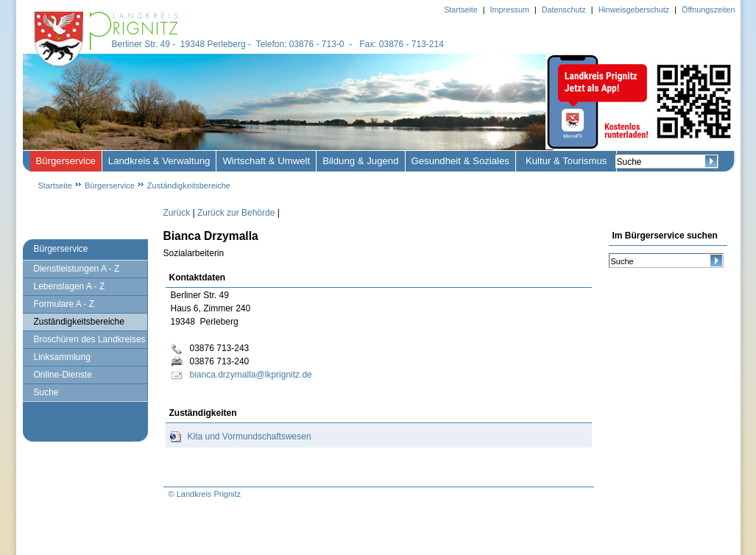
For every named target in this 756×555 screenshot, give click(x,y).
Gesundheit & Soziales (460, 161)
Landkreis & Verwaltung (159, 161)
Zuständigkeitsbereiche (189, 185)
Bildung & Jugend (360, 161)
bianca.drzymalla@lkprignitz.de (251, 375)
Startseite (55, 185)
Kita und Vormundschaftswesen (250, 436)
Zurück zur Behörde (236, 213)
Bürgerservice (66, 161)
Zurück (177, 213)
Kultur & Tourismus (566, 161)
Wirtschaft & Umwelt (266, 161)
